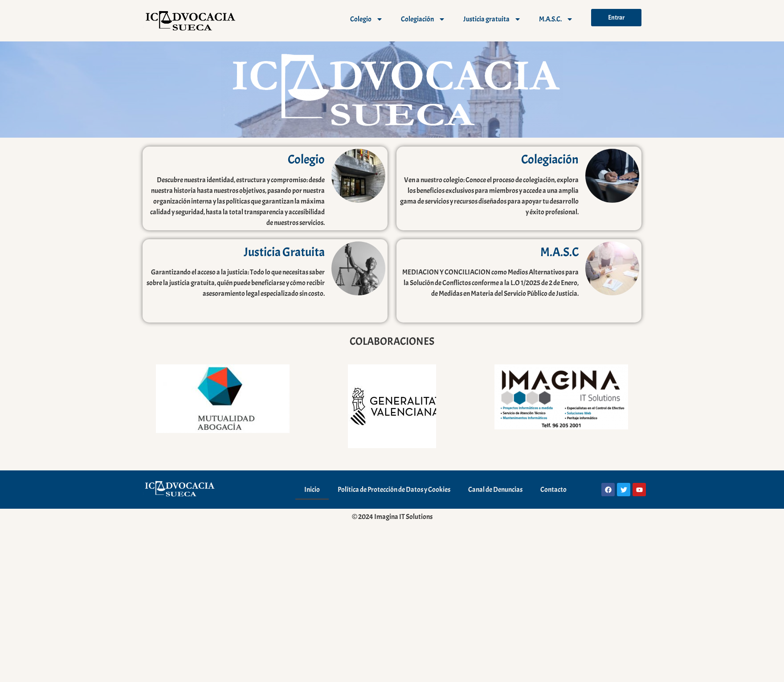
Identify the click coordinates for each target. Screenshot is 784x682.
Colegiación (423, 19)
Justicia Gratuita (284, 252)
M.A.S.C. (556, 19)
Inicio (312, 490)
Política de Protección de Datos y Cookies (394, 490)
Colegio (367, 19)
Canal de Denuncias (495, 490)
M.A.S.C (559, 252)
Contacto (553, 490)
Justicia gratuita (492, 19)
